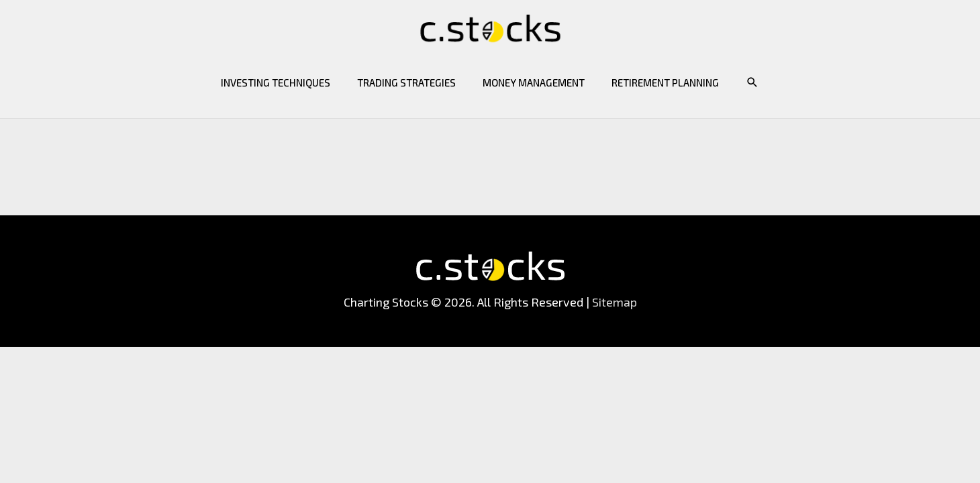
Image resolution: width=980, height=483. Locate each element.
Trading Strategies (406, 83)
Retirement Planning (665, 83)
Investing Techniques (276, 83)
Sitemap (615, 302)
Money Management (534, 83)
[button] (752, 83)
